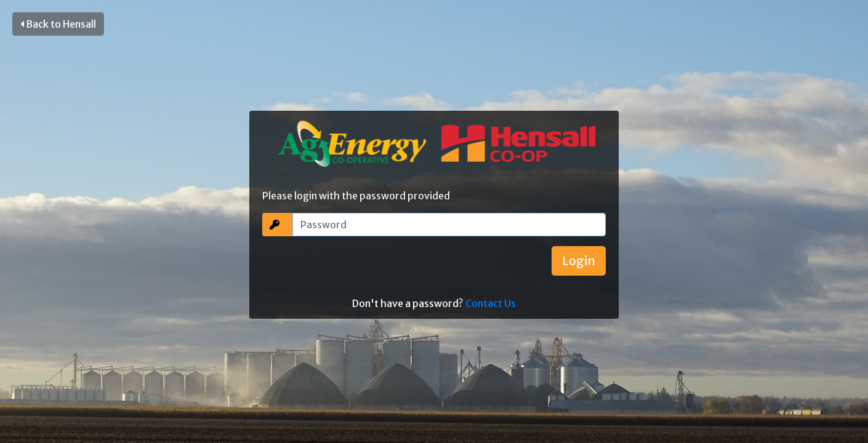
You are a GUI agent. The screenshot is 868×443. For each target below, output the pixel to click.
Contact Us (491, 303)
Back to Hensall (58, 24)
